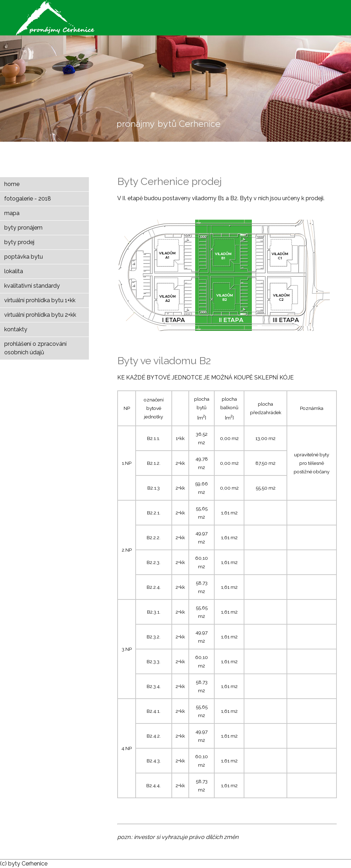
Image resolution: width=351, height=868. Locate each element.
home (12, 184)
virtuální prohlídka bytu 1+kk (40, 300)
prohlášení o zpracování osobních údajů (35, 348)
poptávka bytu (24, 257)
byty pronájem (23, 228)
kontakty (16, 329)
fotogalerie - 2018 (28, 199)
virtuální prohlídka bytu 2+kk (40, 315)
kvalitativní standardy (32, 286)
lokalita (14, 271)
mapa (12, 213)
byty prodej (19, 242)
